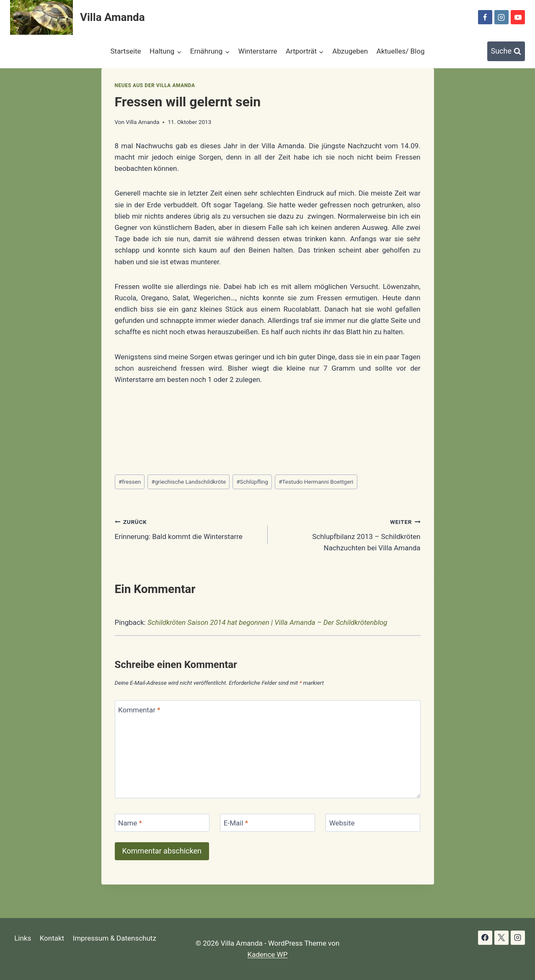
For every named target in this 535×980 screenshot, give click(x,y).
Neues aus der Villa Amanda (155, 85)
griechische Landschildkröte (189, 482)
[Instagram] (501, 17)
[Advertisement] (267, 429)
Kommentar (139, 709)
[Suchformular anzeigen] (506, 51)
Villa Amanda (142, 122)
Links (23, 938)
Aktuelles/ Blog (401, 51)
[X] (501, 938)
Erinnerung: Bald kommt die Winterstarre (188, 528)
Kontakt (52, 938)
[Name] (162, 823)
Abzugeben (350, 51)
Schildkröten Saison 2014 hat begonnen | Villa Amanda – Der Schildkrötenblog (267, 622)
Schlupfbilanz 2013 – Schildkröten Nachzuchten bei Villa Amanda (348, 534)
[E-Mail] (267, 823)
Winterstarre (258, 51)
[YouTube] (518, 17)
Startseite (126, 51)
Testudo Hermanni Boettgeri (316, 482)
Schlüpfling (252, 482)
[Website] (373, 823)
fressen (130, 482)
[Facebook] (485, 17)
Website (342, 823)
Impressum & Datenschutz (115, 938)
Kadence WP (268, 954)
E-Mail (236, 823)
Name (130, 823)
